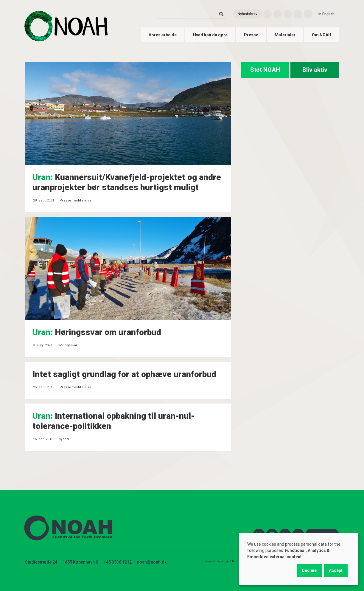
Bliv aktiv (315, 70)
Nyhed (64, 439)
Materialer (285, 35)
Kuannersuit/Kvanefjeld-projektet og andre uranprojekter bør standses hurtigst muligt (127, 182)
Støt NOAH (265, 70)
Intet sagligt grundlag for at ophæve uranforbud (124, 374)
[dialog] (298, 559)
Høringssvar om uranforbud (97, 332)
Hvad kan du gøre (210, 35)
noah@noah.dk (152, 562)
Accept (336, 570)
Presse (251, 35)
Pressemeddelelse (76, 200)
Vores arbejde (163, 35)
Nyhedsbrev (248, 14)
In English (326, 14)
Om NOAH (322, 35)
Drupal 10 (227, 561)
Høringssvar (68, 345)
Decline (309, 570)
